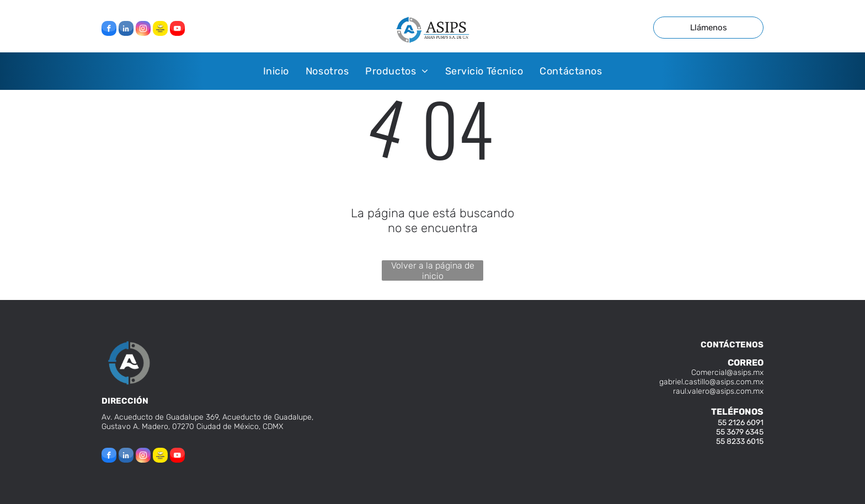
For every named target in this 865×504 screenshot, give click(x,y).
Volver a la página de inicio (433, 270)
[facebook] (109, 30)
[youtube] (177, 30)
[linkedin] (126, 30)
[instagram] (143, 30)
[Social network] (160, 30)
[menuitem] (276, 71)
